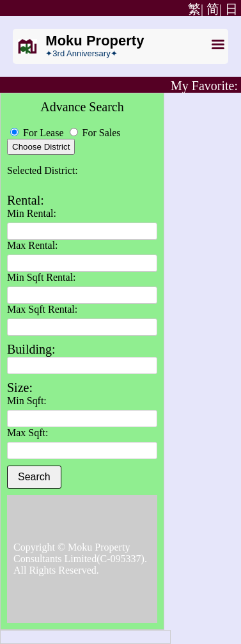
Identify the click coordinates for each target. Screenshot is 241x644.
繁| (194, 9)
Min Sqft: (27, 401)
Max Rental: (33, 245)
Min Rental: (32, 213)
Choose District (41, 147)
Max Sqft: (27, 433)
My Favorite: (204, 86)
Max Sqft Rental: (42, 309)
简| (214, 9)
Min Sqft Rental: (42, 277)
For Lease (38, 133)
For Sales (95, 133)
